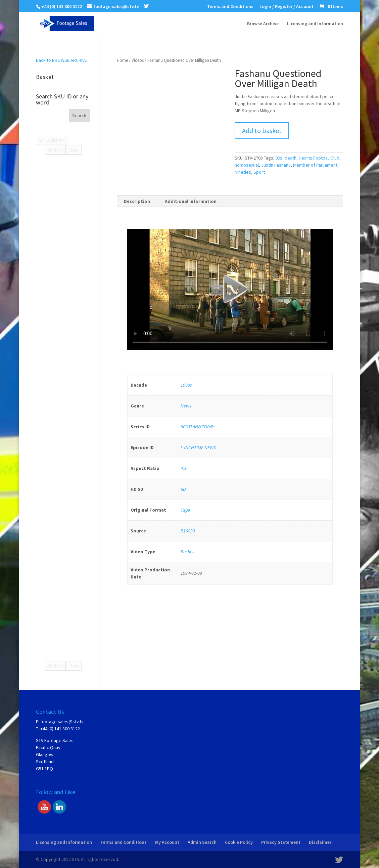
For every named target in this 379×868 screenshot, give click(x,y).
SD (183, 489)
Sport (259, 172)
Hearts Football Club (319, 158)
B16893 (188, 531)
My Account (167, 842)
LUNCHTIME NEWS (198, 447)
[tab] (137, 201)
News (186, 406)
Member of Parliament (315, 165)
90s (279, 158)
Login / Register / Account (287, 7)
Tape (185, 510)
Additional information (191, 201)
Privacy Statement (281, 842)
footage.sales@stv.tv (62, 722)
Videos (138, 60)
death (291, 158)
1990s (186, 385)
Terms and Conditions (230, 7)
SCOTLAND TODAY (197, 427)
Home (122, 60)
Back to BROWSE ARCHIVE (61, 60)
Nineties (243, 172)
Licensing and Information (315, 24)
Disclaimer (320, 842)
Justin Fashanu (276, 165)
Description (137, 201)
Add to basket (262, 131)
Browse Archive (263, 24)
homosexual (247, 165)
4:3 (183, 468)
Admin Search (202, 842)
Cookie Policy (239, 842)
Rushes (187, 552)
